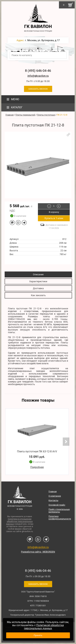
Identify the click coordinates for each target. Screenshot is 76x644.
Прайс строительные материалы (59, 511)
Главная (10, 115)
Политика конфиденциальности (60, 518)
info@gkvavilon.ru (38, 76)
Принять (38, 635)
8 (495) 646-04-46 (38, 71)
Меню (12, 99)
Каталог (14, 107)
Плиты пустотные (46, 115)
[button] (68, 135)
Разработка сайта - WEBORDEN (38, 552)
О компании (55, 496)
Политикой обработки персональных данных (44, 627)
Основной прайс (57, 505)
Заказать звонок (38, 89)
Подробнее (37, 467)
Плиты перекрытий (25, 115)
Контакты (53, 500)
